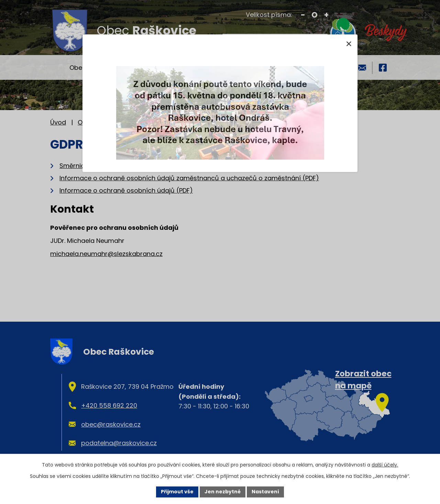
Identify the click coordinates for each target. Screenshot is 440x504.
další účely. (385, 465)
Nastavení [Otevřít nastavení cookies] (265, 492)
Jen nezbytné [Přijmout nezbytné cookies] (223, 492)
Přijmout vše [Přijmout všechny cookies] (177, 492)
